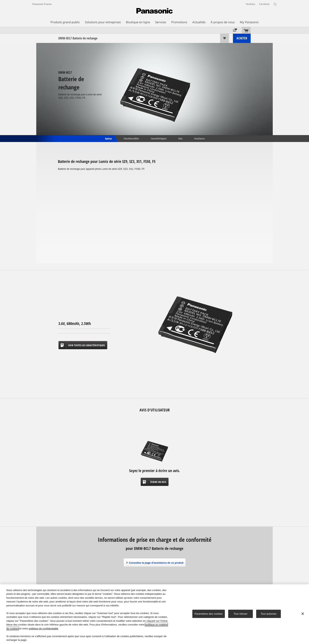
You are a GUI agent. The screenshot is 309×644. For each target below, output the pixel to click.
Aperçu (108, 138)
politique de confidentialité (43, 629)
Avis (180, 138)
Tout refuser (240, 614)
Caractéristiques (159, 138)
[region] (154, 614)
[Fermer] (303, 614)
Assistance (200, 138)
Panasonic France (42, 4)
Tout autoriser (269, 614)
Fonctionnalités (131, 138)
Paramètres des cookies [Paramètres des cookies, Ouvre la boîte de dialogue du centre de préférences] (208, 614)
